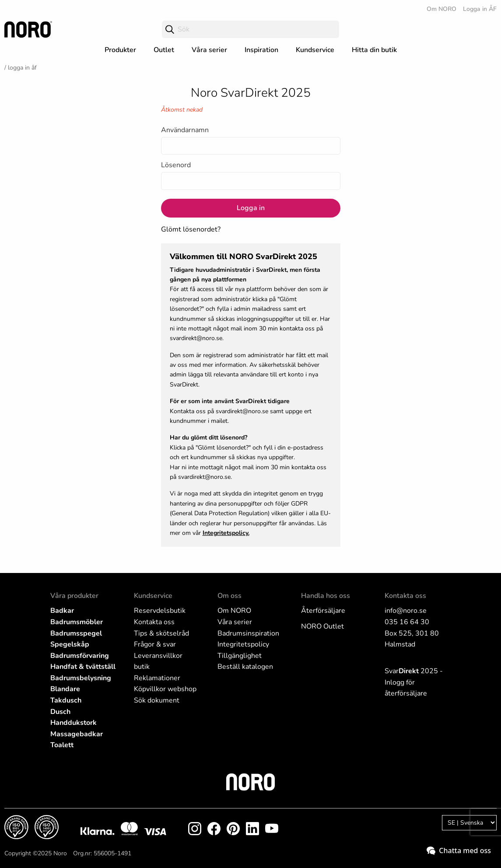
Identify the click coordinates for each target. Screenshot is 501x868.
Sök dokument (157, 700)
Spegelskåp (70, 644)
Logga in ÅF (480, 9)
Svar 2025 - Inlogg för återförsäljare (414, 682)
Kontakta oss (154, 622)
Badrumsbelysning (81, 678)
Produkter (120, 50)
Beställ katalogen (245, 667)
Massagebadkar (77, 734)
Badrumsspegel (76, 633)
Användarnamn (185, 130)
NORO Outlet (322, 626)
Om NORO (441, 9)
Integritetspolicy (243, 644)
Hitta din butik (374, 50)
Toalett (62, 745)
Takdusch (66, 700)
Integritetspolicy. (226, 533)
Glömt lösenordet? (191, 229)
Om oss (229, 596)
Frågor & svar (155, 644)
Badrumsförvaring (80, 656)
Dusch (60, 712)
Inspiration (261, 50)
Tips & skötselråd (161, 633)
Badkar (62, 611)
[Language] (469, 823)
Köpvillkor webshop (165, 689)
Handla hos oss (326, 596)
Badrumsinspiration (248, 633)
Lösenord (176, 165)
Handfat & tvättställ (83, 667)
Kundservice (315, 50)
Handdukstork (74, 723)
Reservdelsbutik (160, 611)
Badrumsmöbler (77, 622)
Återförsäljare (323, 611)
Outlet (164, 50)
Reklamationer (157, 678)
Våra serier (209, 50)
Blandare (65, 689)
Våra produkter (74, 596)
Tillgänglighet (240, 656)
